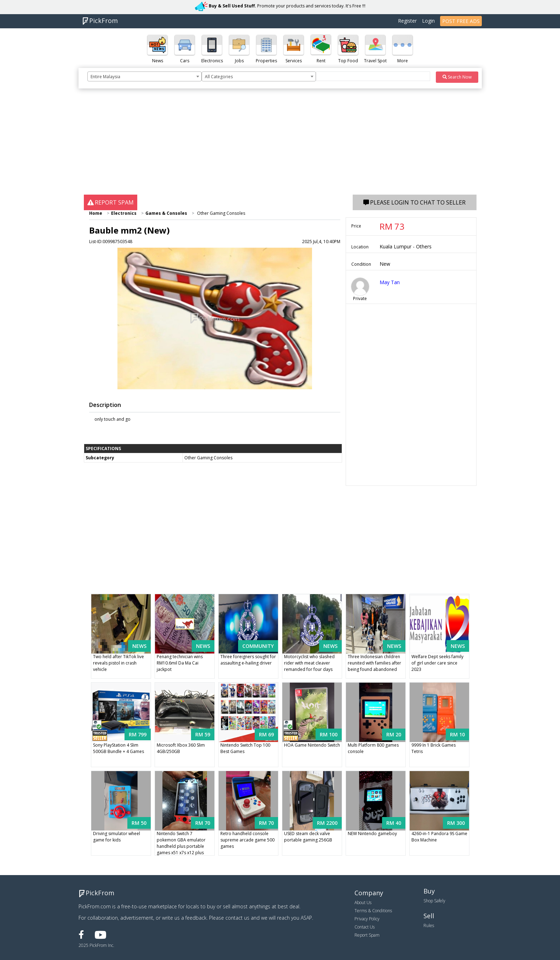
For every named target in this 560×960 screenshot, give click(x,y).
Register (407, 21)
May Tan (390, 282)
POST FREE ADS (461, 21)
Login (428, 21)
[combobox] (145, 76)
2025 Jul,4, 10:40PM (321, 242)
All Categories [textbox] (219, 77)
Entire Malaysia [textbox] (105, 77)
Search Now (457, 77)
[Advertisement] (280, 145)
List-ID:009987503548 (111, 242)
